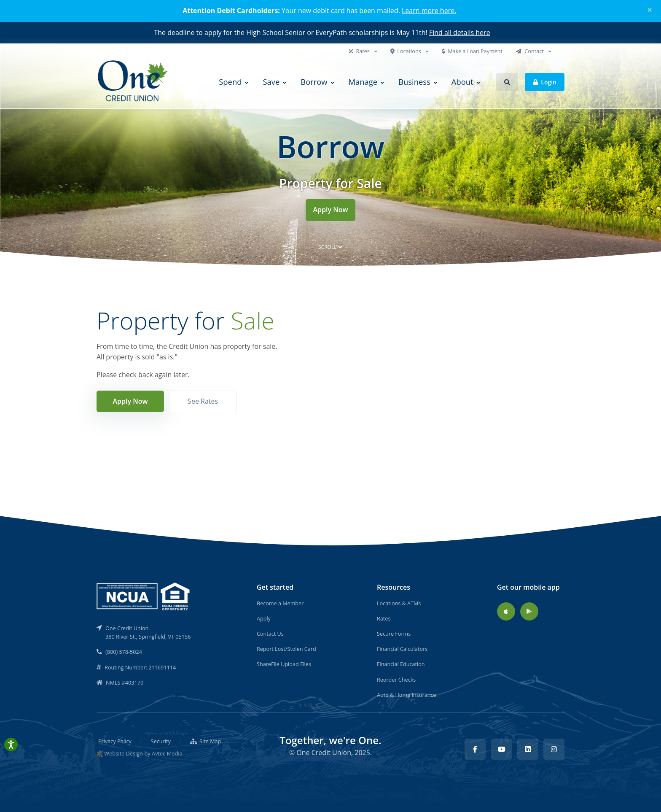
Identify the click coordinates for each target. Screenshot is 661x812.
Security (161, 741)
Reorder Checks (396, 680)
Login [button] (545, 82)
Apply (264, 618)
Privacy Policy (115, 741)
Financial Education (401, 664)
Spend (230, 82)
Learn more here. (429, 11)
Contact (531, 51)
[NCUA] (144, 596)
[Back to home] (134, 82)
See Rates (203, 401)
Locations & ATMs (399, 603)
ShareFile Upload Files (284, 664)
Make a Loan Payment (472, 51)
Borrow (314, 82)
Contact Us (270, 634)
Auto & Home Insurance (407, 695)
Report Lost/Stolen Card (286, 649)
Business (414, 82)
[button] (507, 82)
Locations (406, 51)
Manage (363, 82)
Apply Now (330, 210)
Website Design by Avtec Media (143, 753)
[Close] (650, 10)
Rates (360, 51)
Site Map (206, 741)
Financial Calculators (402, 649)
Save (271, 82)
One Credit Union (324, 753)
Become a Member (280, 603)
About (462, 82)
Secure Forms (394, 634)
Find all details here (460, 32)
